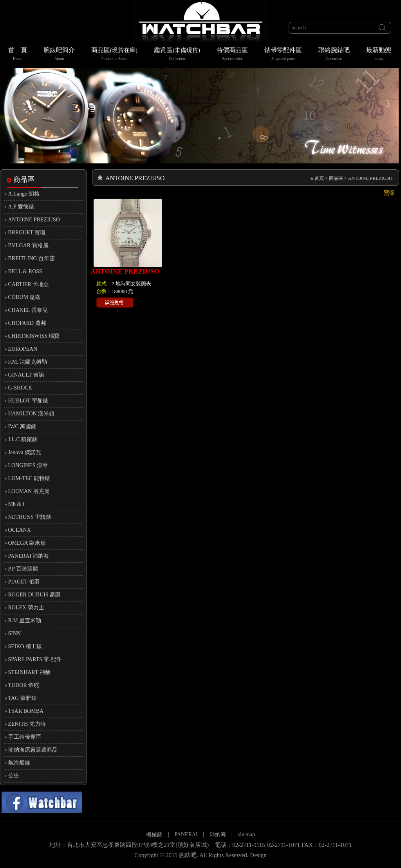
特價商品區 (232, 55)
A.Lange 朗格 (24, 194)
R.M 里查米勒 (25, 621)
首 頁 (18, 55)
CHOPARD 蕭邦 (27, 323)
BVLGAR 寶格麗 (28, 246)
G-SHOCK (20, 388)
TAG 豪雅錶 (23, 698)
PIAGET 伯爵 (24, 582)
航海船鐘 (19, 763)
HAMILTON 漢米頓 (32, 414)
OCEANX (20, 530)
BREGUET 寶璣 (27, 233)
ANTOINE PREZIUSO (34, 220)
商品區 (114, 55)
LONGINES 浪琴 (28, 465)
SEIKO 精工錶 (25, 646)
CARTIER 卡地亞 (29, 284)
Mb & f (16, 504)
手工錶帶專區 (25, 737)
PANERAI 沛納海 (29, 556)
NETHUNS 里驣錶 (30, 517)
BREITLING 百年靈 (32, 258)
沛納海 (218, 834)
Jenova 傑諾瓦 (25, 452)
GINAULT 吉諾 (26, 375)
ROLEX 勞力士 (26, 608)
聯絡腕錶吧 (334, 55)
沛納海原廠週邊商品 (33, 750)
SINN (15, 633)
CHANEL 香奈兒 (28, 310)
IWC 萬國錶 (23, 427)
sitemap (247, 834)
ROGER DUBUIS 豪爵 (35, 595)
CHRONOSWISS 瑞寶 (34, 336)
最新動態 (379, 55)
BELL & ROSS (25, 271)
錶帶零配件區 (283, 55)
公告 (14, 776)
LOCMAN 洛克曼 (29, 491)
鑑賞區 (177, 55)
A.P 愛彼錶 (21, 207)
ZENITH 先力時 (27, 724)
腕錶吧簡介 (59, 55)
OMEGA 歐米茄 (27, 543)
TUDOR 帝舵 (24, 685)
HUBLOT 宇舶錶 (28, 401)
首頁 (319, 178)
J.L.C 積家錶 (23, 439)
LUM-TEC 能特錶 (29, 478)
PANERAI (187, 834)
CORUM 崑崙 (24, 297)
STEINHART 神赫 (29, 672)
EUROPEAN (23, 349)
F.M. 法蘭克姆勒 (28, 362)
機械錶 (154, 834)
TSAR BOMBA (26, 711)
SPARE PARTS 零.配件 (35, 659)
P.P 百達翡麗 (23, 569)
